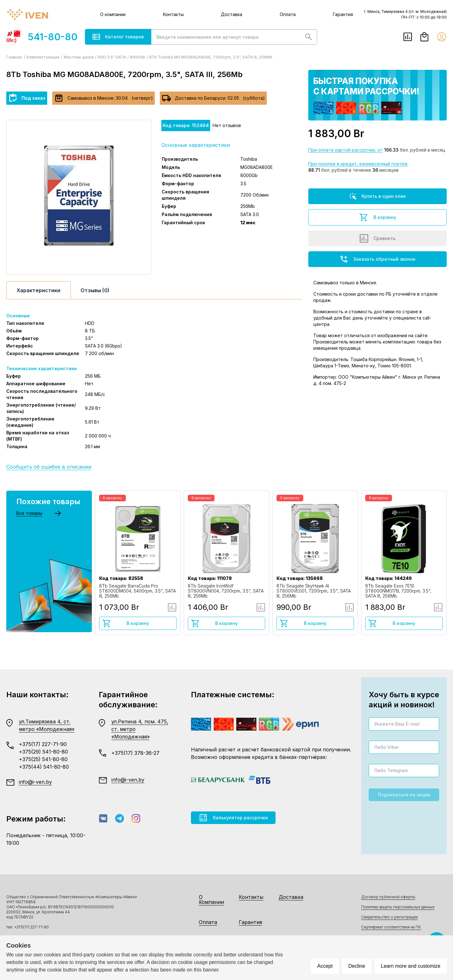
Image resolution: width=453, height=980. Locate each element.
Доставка (232, 14)
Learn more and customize (411, 966)
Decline (357, 966)
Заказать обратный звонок (377, 259)
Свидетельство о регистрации (389, 917)
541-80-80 (42, 37)
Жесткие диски (78, 57)
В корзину (377, 217)
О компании (113, 14)
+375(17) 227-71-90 (43, 744)
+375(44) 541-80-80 (44, 767)
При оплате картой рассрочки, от (346, 150)
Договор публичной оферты (388, 897)
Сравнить (377, 238)
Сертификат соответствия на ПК (391, 927)
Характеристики (39, 290)
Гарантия (343, 14)
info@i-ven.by (35, 782)
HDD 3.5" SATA (112, 57)
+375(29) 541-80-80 (43, 752)
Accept (325, 966)
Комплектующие (43, 57)
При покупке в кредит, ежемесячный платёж (358, 164)
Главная (14, 57)
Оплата (288, 14)
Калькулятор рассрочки (233, 818)
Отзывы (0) (95, 290)
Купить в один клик (377, 196)
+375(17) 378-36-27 (135, 753)
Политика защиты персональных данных (398, 907)
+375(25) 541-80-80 (43, 759)
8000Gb (138, 57)
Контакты (173, 14)
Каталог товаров (118, 37)
